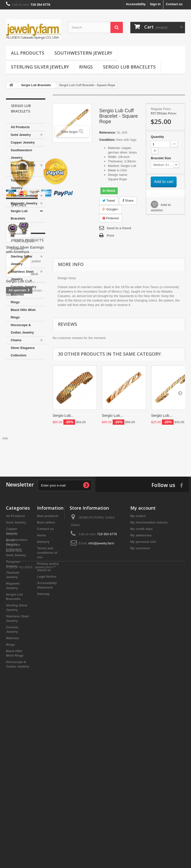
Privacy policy (48, 710)
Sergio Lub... (63, 415)
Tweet (109, 201)
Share (128, 201)
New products (48, 662)
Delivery (43, 688)
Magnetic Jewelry (24, 203)
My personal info (143, 688)
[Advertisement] (95, 598)
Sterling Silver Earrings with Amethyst (25, 460)
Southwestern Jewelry (83, 53)
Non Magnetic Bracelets (23, 245)
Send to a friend (119, 228)
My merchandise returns (149, 668)
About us (44, 716)
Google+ (111, 209)
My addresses (141, 681)
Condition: (107, 140)
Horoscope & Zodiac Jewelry (22, 329)
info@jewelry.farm (101, 689)
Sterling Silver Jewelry (40, 67)
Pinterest (111, 218)
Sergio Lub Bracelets (129, 67)
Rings (86, 67)
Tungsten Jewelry (18, 184)
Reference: (108, 132)
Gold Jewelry (21, 135)
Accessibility (136, 4)
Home (42, 681)
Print (110, 236)
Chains (16, 340)
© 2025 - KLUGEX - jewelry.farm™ (31, 854)
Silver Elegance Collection (23, 352)
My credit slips (142, 675)
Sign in (155, 4)
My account (143, 654)
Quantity (157, 137)
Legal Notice (47, 723)
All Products (28, 53)
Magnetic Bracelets (19, 230)
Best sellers (46, 668)
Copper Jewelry (23, 142)
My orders (138, 662)
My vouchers (140, 694)
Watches (17, 294)
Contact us (174, 4)
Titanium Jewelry (24, 196)
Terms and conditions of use (47, 699)
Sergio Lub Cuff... (20, 559)
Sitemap (43, 740)
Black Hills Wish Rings (23, 314)
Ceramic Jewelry (24, 287)
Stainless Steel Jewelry (22, 275)
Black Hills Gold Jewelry (23, 169)
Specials (19, 415)
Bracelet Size (161, 158)
